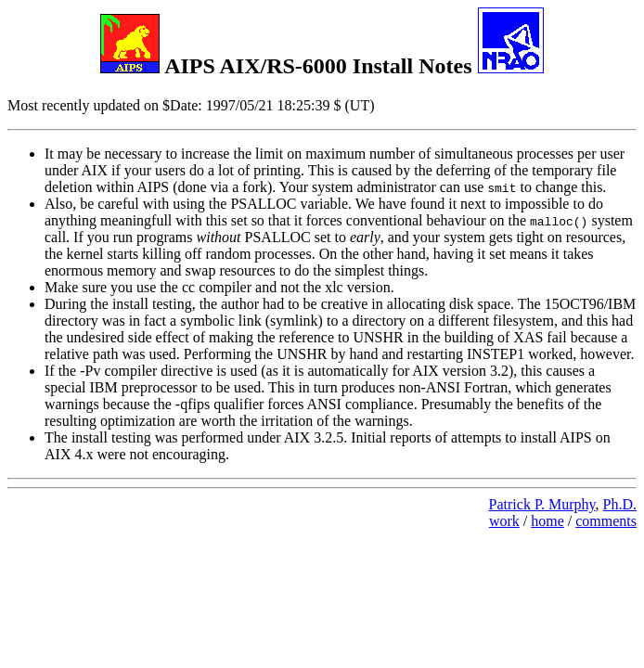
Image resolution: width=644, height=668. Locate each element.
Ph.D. (620, 504)
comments (606, 521)
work (504, 521)
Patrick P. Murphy (542, 504)
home (547, 521)
